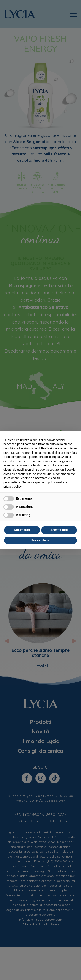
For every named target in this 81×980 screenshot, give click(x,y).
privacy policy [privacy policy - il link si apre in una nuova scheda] (12, 487)
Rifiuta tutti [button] (22, 530)
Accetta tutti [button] (59, 530)
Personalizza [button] (40, 540)
